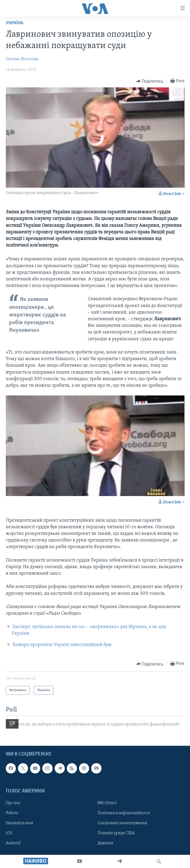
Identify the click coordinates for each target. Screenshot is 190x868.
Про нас (13, 803)
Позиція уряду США (116, 833)
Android (13, 843)
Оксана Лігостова (22, 59)
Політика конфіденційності (124, 813)
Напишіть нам (19, 823)
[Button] (150, 81)
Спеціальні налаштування (122, 823)
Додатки (105, 843)
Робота (12, 813)
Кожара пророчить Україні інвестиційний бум (62, 645)
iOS (9, 833)
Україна (15, 23)
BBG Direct (107, 803)
